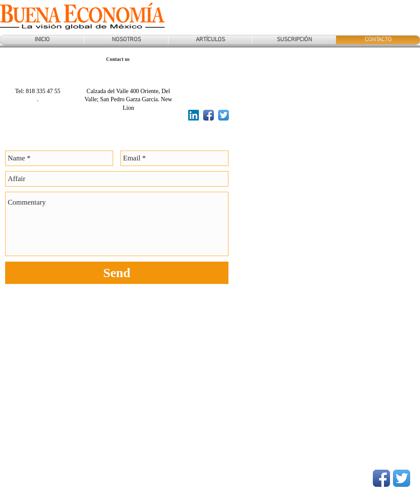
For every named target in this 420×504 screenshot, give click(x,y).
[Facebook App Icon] (208, 115)
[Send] (117, 273)
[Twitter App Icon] (223, 115)
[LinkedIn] (193, 115)
